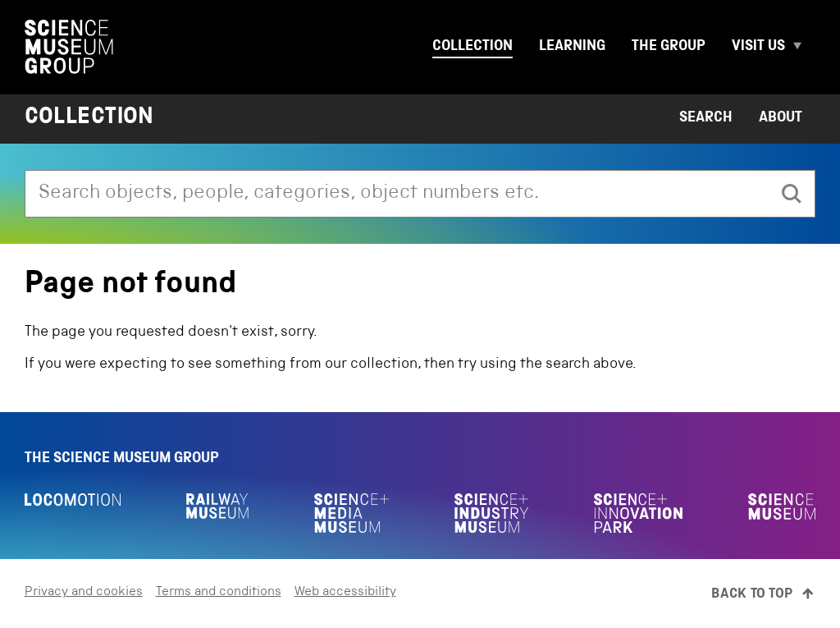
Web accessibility (345, 593)
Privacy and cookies (84, 593)
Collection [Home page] (89, 119)
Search (706, 118)
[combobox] (397, 194)
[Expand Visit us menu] (804, 47)
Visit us (758, 47)
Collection (472, 47)
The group (669, 47)
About (781, 118)
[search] (792, 194)
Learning (572, 47)
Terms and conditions (219, 593)
